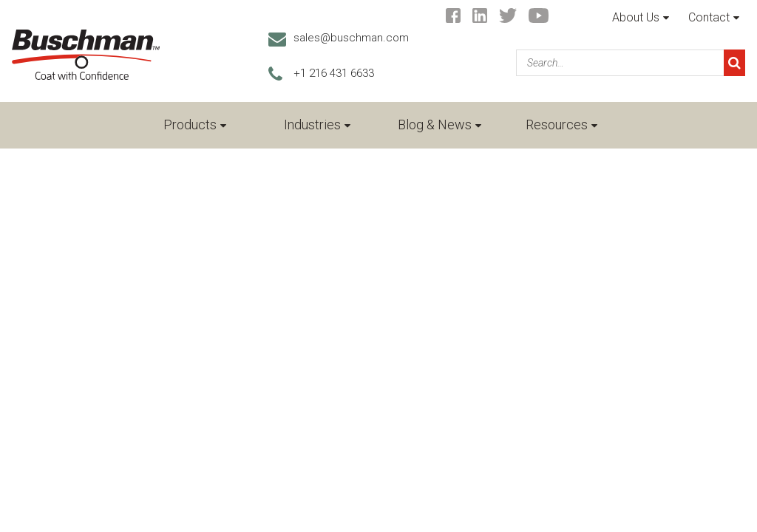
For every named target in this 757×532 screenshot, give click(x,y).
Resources (557, 125)
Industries (312, 125)
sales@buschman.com (351, 38)
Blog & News (435, 125)
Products (190, 125)
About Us (636, 17)
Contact (709, 17)
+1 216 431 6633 (334, 73)
